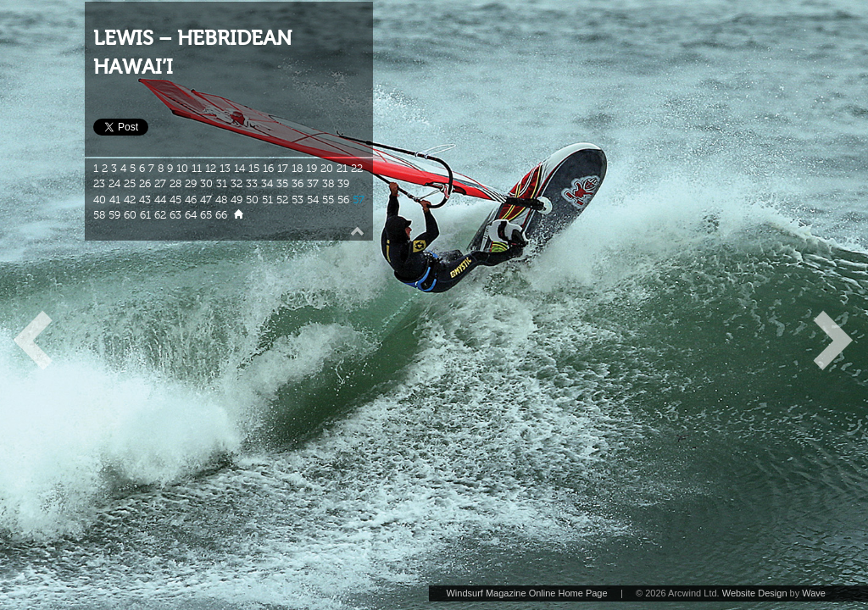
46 (191, 200)
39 (343, 184)
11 (197, 169)
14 (239, 169)
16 (268, 169)
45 (175, 200)
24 (114, 184)
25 (130, 184)
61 (145, 215)
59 (114, 215)
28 (175, 184)
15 (254, 169)
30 (206, 184)
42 (130, 200)
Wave (814, 593)
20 (327, 169)
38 (328, 184)
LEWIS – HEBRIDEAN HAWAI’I (192, 53)
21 (342, 169)
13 (225, 169)
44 (160, 200)
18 (297, 169)
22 (357, 169)
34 (267, 184)
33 (252, 184)
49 (236, 200)
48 (221, 200)
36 (298, 184)
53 (298, 200)
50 (252, 200)
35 (282, 184)
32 (236, 184)
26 (145, 184)
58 (99, 215)
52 (282, 200)
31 (222, 184)
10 (182, 169)
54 (313, 200)
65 (206, 215)
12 (211, 169)
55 (328, 200)
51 (267, 200)
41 (115, 200)
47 (206, 200)
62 (160, 215)
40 (100, 200)
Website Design (755, 593)
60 (130, 215)
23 (99, 184)
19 (312, 169)
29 (191, 184)
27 (160, 184)
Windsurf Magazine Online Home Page (526, 593)
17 (283, 169)
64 (191, 215)
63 (175, 215)
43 (145, 200)
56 (343, 200)
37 (313, 184)
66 (221, 215)
